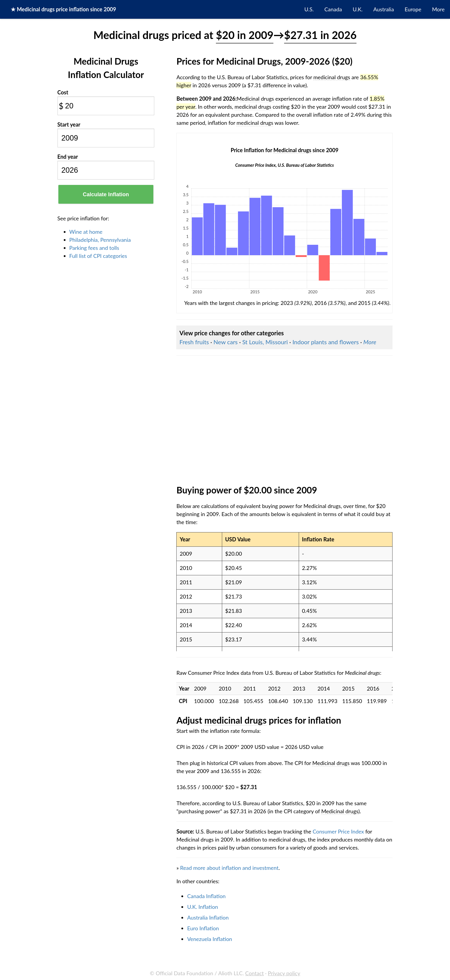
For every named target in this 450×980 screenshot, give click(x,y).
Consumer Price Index (338, 831)
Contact (254, 973)
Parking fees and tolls (94, 248)
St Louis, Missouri (265, 342)
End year (68, 157)
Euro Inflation (203, 928)
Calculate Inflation (106, 194)
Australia (384, 9)
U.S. (309, 9)
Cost (63, 92)
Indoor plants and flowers (326, 342)
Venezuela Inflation (210, 939)
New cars (226, 342)
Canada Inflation (206, 896)
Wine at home (86, 232)
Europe (413, 9)
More (438, 9)
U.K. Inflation (203, 907)
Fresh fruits (194, 342)
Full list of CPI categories (98, 256)
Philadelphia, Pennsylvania (100, 240)
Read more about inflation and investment (229, 868)
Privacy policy (284, 973)
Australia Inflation (208, 917)
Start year (69, 124)
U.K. (358, 9)
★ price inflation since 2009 (63, 9)
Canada (333, 9)
